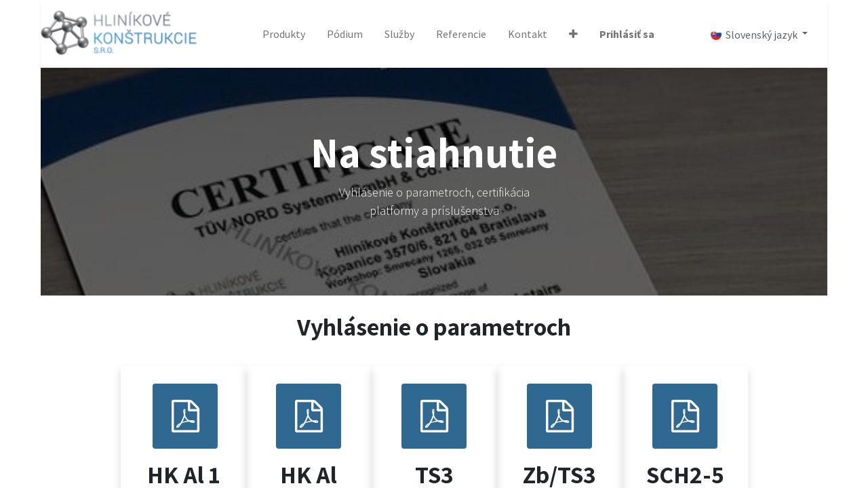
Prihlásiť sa (627, 34)
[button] (573, 34)
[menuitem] (284, 34)
